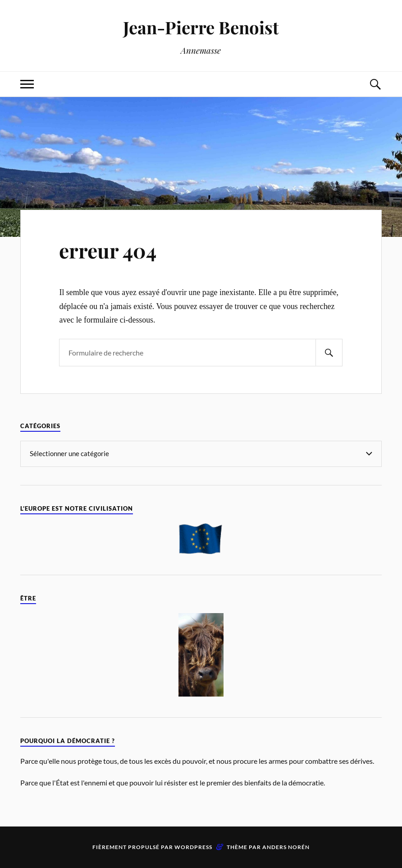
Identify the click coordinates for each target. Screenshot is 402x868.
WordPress (193, 847)
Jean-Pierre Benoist (201, 27)
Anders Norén (286, 847)
